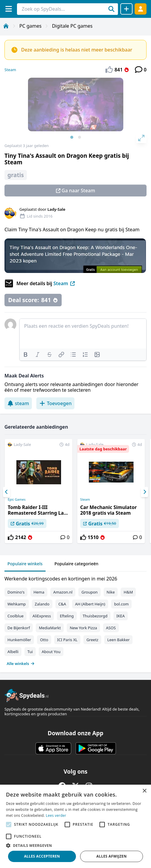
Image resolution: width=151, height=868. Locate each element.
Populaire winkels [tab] (25, 564)
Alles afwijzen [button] (112, 856)
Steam (10, 70)
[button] (75, 845)
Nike (111, 592)
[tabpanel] (75, 620)
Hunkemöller (19, 640)
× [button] (144, 791)
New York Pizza (83, 628)
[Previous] (7, 492)
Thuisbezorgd (95, 616)
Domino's (16, 592)
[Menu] (8, 9)
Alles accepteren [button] (42, 856)
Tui (30, 652)
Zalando (42, 604)
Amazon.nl (63, 592)
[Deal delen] (126, 9)
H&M (128, 592)
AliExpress (42, 616)
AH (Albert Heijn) (90, 604)
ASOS (111, 628)
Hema (39, 592)
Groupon (89, 592)
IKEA (121, 616)
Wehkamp (17, 604)
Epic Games (17, 499)
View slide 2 (80, 137)
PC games (30, 26)
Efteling (67, 616)
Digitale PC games (72, 26)
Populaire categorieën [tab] (77, 564)
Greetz (92, 640)
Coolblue (15, 616)
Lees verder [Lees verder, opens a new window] (56, 815)
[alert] (75, 826)
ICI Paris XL (67, 640)
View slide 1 (72, 137)
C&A (62, 604)
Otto (44, 640)
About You (51, 652)
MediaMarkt (50, 628)
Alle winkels (21, 664)
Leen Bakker (118, 640)
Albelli (13, 652)
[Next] (144, 492)
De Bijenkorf (19, 628)
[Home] (6, 26)
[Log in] (141, 9)
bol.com (121, 604)
